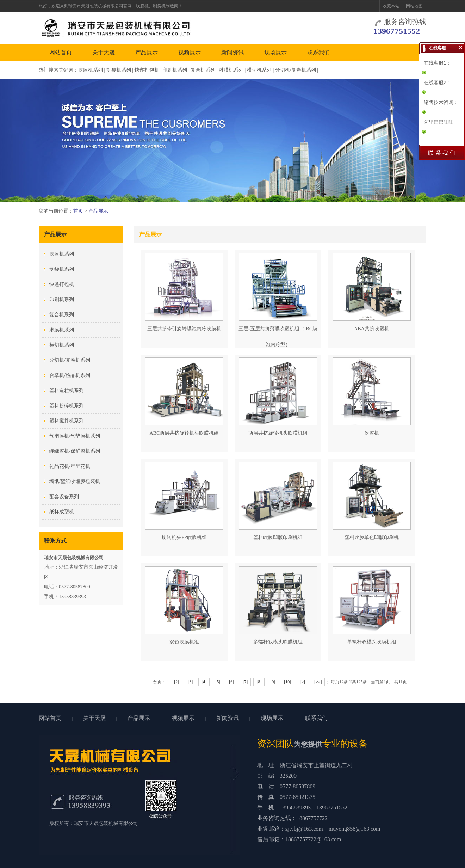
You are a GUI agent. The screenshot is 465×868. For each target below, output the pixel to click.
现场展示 (275, 52)
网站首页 (61, 52)
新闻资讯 (232, 52)
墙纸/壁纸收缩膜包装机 (75, 481)
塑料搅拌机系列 (67, 421)
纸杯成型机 (62, 512)
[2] (176, 682)
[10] (287, 682)
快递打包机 (147, 70)
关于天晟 (104, 52)
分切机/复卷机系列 (296, 70)
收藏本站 (391, 6)
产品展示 (147, 52)
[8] (259, 682)
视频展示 (190, 52)
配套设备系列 (64, 497)
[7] (245, 682)
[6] (231, 682)
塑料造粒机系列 (67, 390)
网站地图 (414, 6)
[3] (190, 682)
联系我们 (318, 52)
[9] (273, 682)
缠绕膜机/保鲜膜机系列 (75, 451)
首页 (78, 211)
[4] (204, 682)
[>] (302, 682)
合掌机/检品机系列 (70, 375)
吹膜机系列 (91, 70)
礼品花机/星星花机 (70, 466)
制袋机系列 (119, 70)
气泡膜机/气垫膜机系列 (75, 436)
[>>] (318, 682)
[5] (218, 682)
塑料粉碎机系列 (67, 406)
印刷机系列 (175, 70)
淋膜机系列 (231, 70)
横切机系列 (259, 70)
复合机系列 (203, 70)
